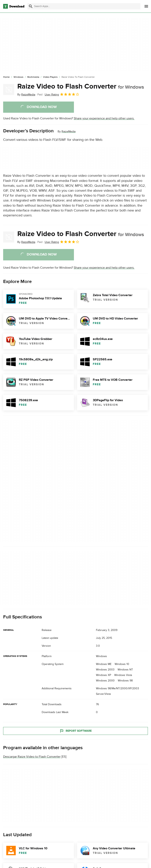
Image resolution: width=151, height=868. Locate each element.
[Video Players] (50, 77)
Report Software (75, 731)
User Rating (62, 94)
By (26, 95)
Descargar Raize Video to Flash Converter (32, 757)
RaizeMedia (69, 131)
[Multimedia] (33, 77)
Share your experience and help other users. (104, 118)
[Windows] (18, 77)
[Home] (6, 77)
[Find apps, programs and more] (84, 6)
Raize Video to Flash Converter (81, 86)
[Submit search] (31, 6)
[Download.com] (14, 6)
